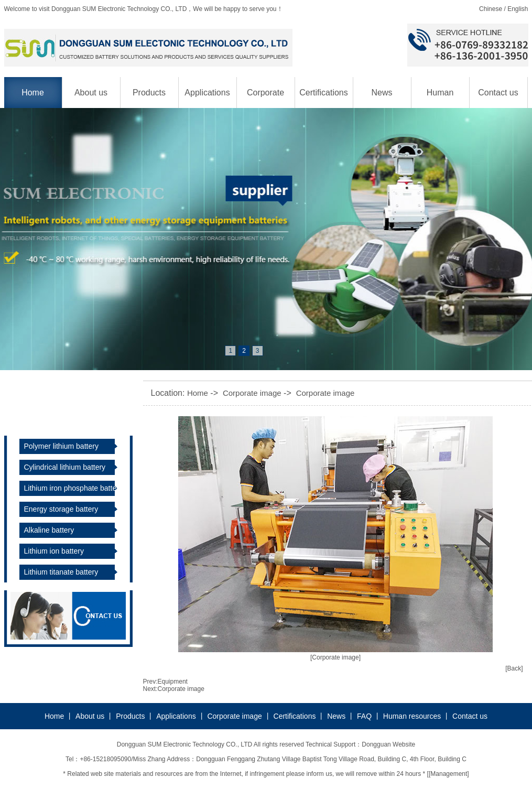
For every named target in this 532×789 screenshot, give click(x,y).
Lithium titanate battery (61, 572)
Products (149, 93)
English (518, 9)
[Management (448, 774)
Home (33, 93)
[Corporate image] (335, 657)
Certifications (323, 93)
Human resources (440, 98)
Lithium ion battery (54, 551)
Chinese (491, 9)
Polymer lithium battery (61, 446)
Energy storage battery (61, 509)
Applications (207, 93)
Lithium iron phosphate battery (73, 488)
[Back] (514, 668)
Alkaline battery (49, 530)
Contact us (498, 93)
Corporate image (265, 98)
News (382, 93)
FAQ (364, 716)
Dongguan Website (388, 744)
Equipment (173, 682)
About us (91, 93)
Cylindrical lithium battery (65, 467)
